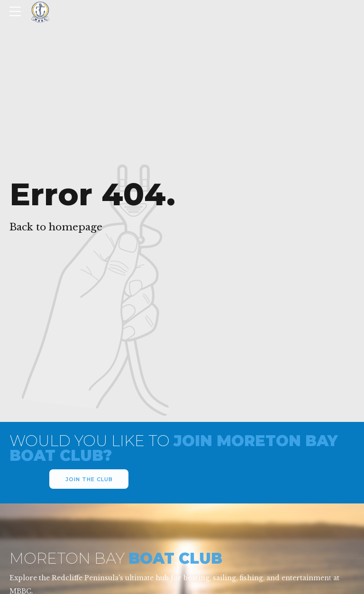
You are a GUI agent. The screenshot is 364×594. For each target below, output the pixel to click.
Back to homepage (56, 227)
